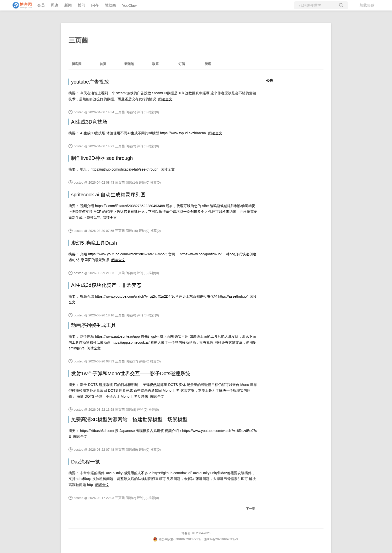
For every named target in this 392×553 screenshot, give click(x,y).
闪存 (95, 5)
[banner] (20, 5)
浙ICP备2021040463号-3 (221, 539)
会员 (41, 5)
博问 (81, 5)
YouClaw (129, 5)
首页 (103, 64)
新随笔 (129, 64)
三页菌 (78, 40)
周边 (54, 5)
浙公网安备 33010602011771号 (177, 539)
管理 (208, 64)
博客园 (77, 64)
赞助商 (110, 5)
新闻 (68, 5)
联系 (155, 64)
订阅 (182, 64)
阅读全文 (165, 99)
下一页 (250, 509)
